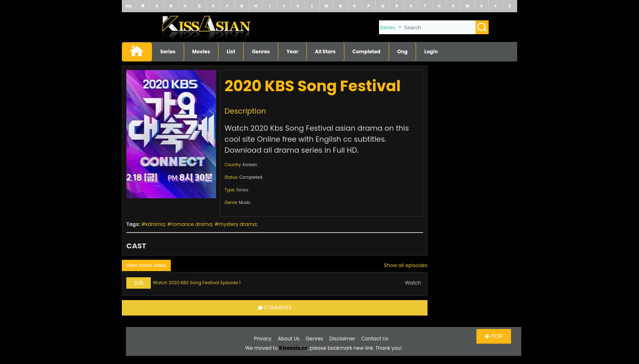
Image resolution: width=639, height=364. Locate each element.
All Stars (325, 52)
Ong (403, 52)
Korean (250, 165)
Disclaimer (342, 339)
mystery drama (238, 224)
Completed (367, 52)
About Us (289, 339)
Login (431, 52)
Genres (261, 52)
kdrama (155, 224)
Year (292, 52)
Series (168, 52)
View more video (146, 265)
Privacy (263, 339)
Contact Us (375, 339)
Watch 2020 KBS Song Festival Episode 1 (197, 283)
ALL (129, 6)
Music (245, 203)
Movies (201, 52)
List (231, 52)
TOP (494, 336)
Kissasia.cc (293, 348)
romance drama (192, 224)
